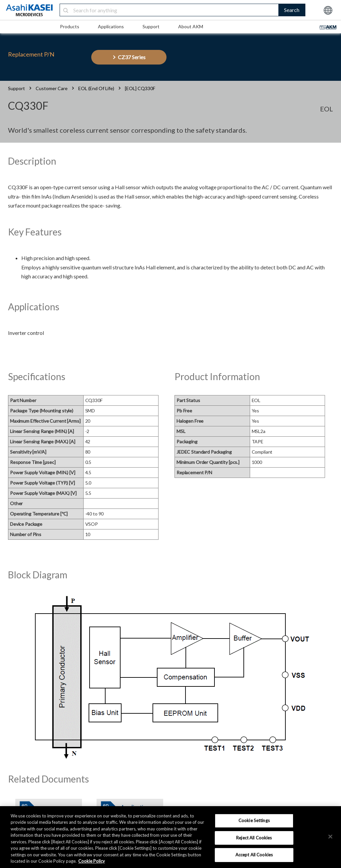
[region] (170, 837)
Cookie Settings (254, 820)
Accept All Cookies (254, 855)
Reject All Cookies (254, 838)
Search (292, 10)
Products (70, 26)
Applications (111, 26)
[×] (330, 836)
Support (151, 26)
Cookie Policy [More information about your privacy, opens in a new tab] (92, 861)
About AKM (191, 26)
